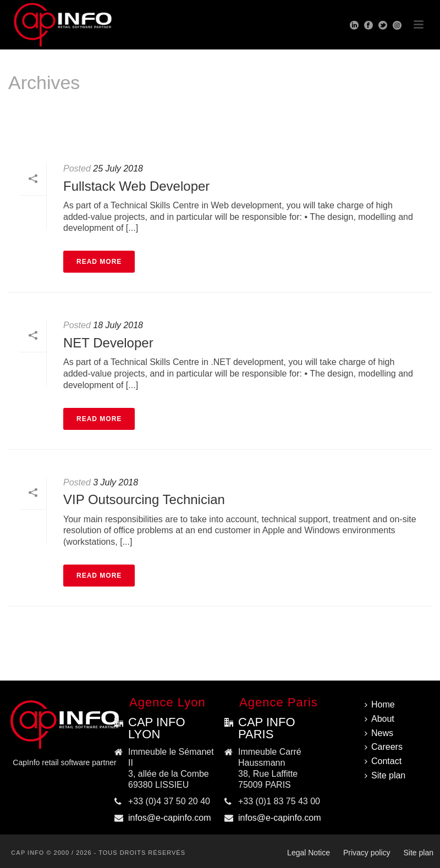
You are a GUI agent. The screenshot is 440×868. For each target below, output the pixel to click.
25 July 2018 (118, 168)
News (379, 733)
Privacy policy (367, 853)
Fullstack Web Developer (136, 186)
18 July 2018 (118, 325)
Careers (384, 747)
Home (409, 128)
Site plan (385, 775)
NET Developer (108, 343)
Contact (383, 761)
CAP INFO (28, 853)
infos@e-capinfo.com (170, 818)
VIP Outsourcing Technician (144, 499)
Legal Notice (309, 853)
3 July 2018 (116, 482)
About (380, 719)
